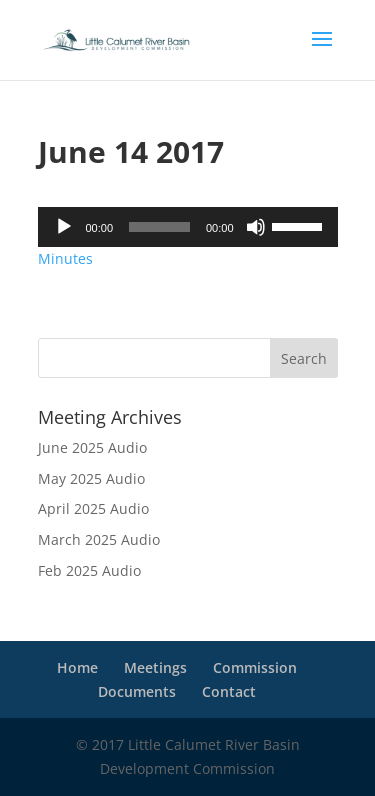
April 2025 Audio (93, 508)
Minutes (65, 258)
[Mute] (256, 227)
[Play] (64, 227)
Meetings (155, 667)
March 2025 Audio (99, 539)
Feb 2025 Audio (89, 570)
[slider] (159, 227)
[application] (188, 227)
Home (77, 667)
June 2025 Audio (92, 447)
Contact (229, 691)
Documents (137, 691)
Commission (255, 667)
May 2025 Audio (91, 478)
